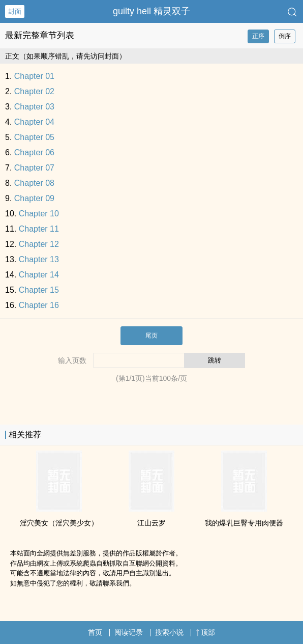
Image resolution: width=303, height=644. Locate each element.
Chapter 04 (34, 122)
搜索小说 (169, 632)
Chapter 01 (34, 76)
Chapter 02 (34, 91)
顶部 (205, 632)
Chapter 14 (39, 275)
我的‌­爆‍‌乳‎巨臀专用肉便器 (244, 523)
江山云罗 (151, 523)
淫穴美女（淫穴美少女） (59, 523)
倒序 (285, 36)
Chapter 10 (39, 214)
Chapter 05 (34, 137)
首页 (95, 632)
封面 (15, 11)
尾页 (151, 335)
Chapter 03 (34, 107)
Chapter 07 (34, 168)
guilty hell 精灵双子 (151, 11)
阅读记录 (129, 632)
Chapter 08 (34, 183)
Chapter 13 (39, 259)
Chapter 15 (39, 290)
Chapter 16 (39, 305)
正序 (258, 36)
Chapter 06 (34, 152)
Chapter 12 (39, 244)
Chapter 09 (34, 198)
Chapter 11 (39, 229)
